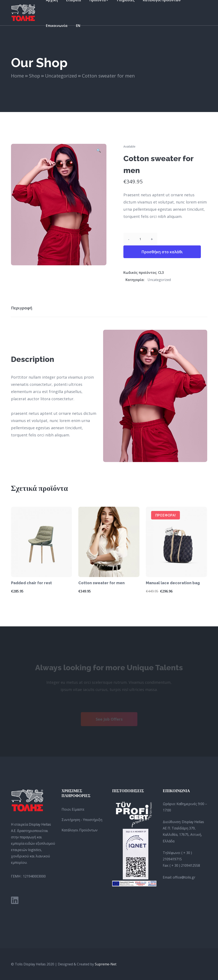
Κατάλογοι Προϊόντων (80, 830)
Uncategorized (61, 76)
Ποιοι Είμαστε (73, 809)
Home (17, 76)
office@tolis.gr (184, 877)
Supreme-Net (106, 964)
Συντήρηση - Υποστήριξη (82, 820)
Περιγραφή (22, 308)
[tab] (24, 308)
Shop (34, 76)
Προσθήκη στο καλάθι (162, 252)
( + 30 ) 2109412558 (185, 865)
